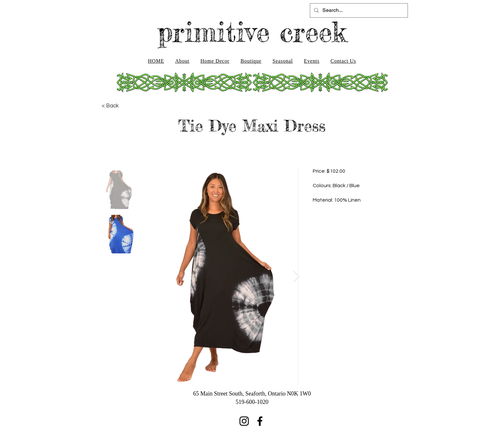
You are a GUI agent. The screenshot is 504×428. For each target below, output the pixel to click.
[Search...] (358, 10)
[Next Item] (296, 276)
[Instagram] (244, 421)
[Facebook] (260, 421)
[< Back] (110, 106)
